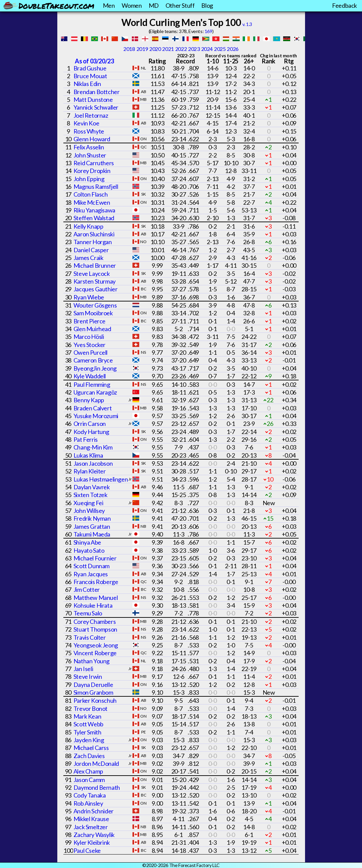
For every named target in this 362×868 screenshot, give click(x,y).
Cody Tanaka (90, 795)
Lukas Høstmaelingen (101, 479)
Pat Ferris (86, 439)
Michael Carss (91, 748)
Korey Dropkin (92, 171)
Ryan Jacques (91, 574)
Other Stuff (180, 5)
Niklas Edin (87, 84)
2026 (233, 49)
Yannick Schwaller (96, 107)
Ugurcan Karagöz (95, 392)
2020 (155, 49)
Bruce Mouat (90, 76)
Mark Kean (87, 716)
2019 (142, 49)
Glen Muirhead (92, 329)
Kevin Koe (86, 123)
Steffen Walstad (94, 218)
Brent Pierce (89, 321)
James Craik (88, 258)
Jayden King (89, 740)
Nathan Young (92, 661)
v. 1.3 (247, 24)
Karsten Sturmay (95, 281)
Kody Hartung (91, 432)
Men (109, 5)
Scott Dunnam (92, 566)
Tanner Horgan (93, 242)
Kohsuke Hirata (93, 605)
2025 (220, 49)
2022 (181, 49)
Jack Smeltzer (91, 827)
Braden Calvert (93, 408)
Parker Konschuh (95, 700)
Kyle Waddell (90, 376)
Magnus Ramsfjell (96, 186)
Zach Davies (89, 756)
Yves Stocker (89, 345)
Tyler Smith (87, 732)
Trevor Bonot (90, 708)
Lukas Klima (88, 455)
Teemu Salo (88, 613)
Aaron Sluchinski (94, 234)
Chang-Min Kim (93, 447)
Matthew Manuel (96, 598)
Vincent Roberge (95, 653)
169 (208, 31)
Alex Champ (88, 771)
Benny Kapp (89, 400)
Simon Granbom (93, 692)
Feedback (344, 5)
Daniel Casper (91, 250)
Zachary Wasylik (94, 835)
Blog (207, 5)
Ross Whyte (89, 131)
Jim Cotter (87, 589)
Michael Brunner (95, 265)
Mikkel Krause (91, 819)
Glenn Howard (92, 139)
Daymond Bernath (97, 787)
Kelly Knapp (88, 226)
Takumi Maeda (92, 534)
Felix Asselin (89, 147)
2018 (129, 49)
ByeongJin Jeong (95, 368)
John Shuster (90, 155)
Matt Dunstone (93, 99)
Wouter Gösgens (95, 305)
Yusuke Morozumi (96, 416)
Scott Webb (88, 724)
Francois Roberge (96, 582)
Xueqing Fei (88, 503)
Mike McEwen (92, 202)
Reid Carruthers (94, 163)
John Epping (89, 179)
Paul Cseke (87, 850)
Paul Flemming (92, 384)
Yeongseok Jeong (96, 645)
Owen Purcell (90, 352)
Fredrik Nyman (92, 518)
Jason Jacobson (93, 463)
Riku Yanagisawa (94, 210)
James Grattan (92, 526)
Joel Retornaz (91, 115)
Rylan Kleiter (90, 471)
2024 (207, 49)
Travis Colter (90, 637)
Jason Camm (89, 780)
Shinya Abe (87, 542)
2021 (168, 49)
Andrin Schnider (94, 811)
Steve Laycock (92, 273)
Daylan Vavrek (92, 487)
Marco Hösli (89, 337)
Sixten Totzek (90, 495)
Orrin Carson (90, 424)
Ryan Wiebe (89, 297)
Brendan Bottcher (97, 92)
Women (132, 5)
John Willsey (89, 511)
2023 (194, 49)
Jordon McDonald (96, 763)
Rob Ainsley (88, 803)
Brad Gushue (90, 68)
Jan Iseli (83, 669)
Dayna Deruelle (93, 685)
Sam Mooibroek (93, 313)
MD (154, 5)
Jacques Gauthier (96, 289)
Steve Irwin (88, 676)
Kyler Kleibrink (92, 842)
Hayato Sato (89, 550)
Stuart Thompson (95, 629)
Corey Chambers (95, 621)
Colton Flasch (91, 194)
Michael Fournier (95, 558)
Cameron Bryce (93, 360)
